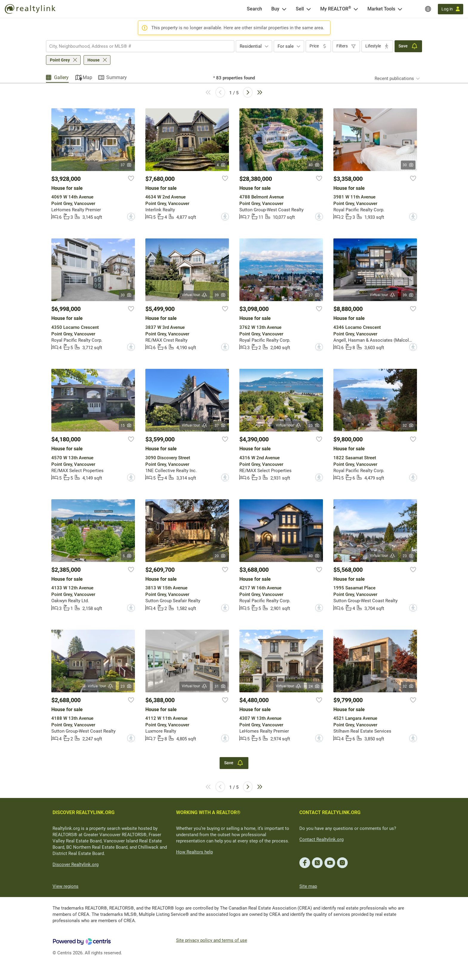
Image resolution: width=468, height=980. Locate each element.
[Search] (254, 9)
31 (220, 686)
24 (314, 686)
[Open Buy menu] (284, 9)
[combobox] (140, 46)
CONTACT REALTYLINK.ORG (330, 812)
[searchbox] (136, 46)
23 (408, 556)
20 (220, 556)
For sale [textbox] (286, 46)
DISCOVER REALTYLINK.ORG (84, 812)
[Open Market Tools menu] (400, 9)
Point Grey (60, 60)
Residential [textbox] (251, 46)
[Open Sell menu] (309, 9)
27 (314, 295)
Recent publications (394, 78)
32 (408, 426)
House (94, 60)
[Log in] (451, 9)
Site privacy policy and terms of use (212, 940)
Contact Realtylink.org (321, 839)
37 (126, 165)
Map (87, 77)
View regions (66, 886)
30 (408, 165)
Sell (300, 9)
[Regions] (428, 9)
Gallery (61, 77)
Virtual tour (195, 295)
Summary (117, 77)
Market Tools (381, 9)
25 (314, 426)
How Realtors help (194, 852)
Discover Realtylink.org (76, 865)
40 (314, 165)
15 (126, 426)
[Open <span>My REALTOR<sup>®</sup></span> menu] (356, 9)
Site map (308, 886)
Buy (275, 9)
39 (220, 295)
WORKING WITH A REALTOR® (208, 812)
